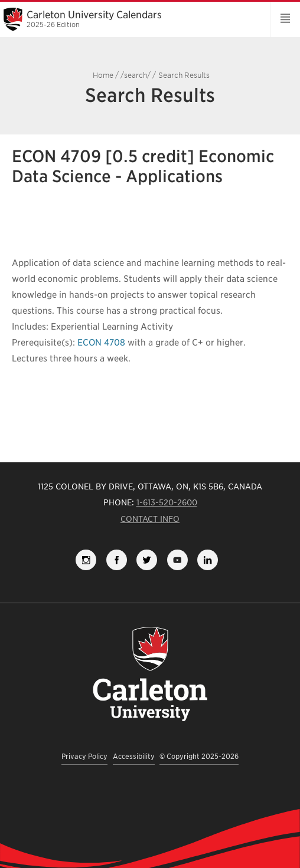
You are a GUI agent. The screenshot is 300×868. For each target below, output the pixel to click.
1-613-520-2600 (167, 502)
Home (103, 75)
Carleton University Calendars (131, 19)
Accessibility (134, 756)
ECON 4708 (101, 343)
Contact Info (150, 519)
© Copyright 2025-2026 (199, 756)
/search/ (136, 75)
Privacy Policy (84, 756)
